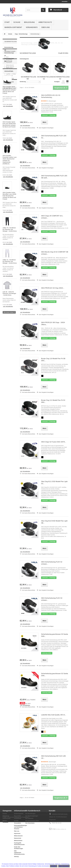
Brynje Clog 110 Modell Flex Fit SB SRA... (53, 360)
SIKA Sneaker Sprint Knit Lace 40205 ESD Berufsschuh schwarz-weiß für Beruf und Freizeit (9, 142)
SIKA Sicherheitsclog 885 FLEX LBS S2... (54, 137)
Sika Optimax (7, 385)
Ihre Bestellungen (30, 814)
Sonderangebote (19, 814)
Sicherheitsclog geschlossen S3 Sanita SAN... (55, 635)
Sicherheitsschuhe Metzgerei (9, 401)
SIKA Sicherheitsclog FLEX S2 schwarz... (52, 563)
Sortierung (23, 82)
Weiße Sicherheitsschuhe (9, 410)
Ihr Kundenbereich (33, 811)
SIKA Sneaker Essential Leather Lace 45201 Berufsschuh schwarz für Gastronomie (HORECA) (10, 212)
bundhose (6, 425)
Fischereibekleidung (9, 379)
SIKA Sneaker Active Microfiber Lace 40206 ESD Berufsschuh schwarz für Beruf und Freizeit (9, 248)
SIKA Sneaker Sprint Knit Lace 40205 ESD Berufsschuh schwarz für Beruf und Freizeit (9, 177)
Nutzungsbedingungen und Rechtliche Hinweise (21, 827)
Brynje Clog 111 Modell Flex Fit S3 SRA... (53, 401)
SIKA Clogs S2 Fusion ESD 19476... (54, 442)
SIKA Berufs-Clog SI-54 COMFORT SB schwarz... (55, 253)
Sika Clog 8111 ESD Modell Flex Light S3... (54, 483)
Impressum (9, 78)
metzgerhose (7, 430)
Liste (67, 82)
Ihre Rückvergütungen (32, 816)
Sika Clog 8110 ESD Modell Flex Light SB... (54, 522)
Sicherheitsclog (8, 377)
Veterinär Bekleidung (9, 390)
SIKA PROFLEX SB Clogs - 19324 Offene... (53, 324)
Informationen (10, 68)
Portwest (8, 111)
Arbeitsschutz (45, 22)
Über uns (46, 27)
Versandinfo (32, 27)
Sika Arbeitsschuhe (9, 393)
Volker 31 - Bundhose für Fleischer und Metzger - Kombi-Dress (10, 314)
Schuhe (17, 22)
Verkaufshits (18, 818)
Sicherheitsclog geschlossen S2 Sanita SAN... (55, 675)
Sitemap (16, 856)
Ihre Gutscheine (30, 823)
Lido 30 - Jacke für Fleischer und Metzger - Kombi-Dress (9, 346)
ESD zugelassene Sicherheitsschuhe (19, 852)
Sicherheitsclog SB (9, 49)
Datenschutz (9, 84)
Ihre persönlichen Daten (32, 821)
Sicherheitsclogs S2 (9, 54)
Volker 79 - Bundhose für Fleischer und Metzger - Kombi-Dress (10, 282)
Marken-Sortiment (13, 27)
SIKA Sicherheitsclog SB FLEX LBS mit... (53, 757)
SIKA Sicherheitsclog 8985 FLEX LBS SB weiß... (54, 177)
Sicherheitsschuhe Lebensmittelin (9, 397)
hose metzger (7, 419)
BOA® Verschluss (9, 414)
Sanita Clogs (7, 388)
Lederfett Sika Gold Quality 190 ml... (54, 715)
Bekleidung (29, 22)
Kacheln (63, 82)
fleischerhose (7, 427)
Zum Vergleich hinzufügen (46, 128)
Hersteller (8, 91)
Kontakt (16, 821)
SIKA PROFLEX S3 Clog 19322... (53, 288)
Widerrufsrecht (10, 81)
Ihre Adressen (29, 818)
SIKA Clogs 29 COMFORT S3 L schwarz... (52, 217)
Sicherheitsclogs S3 (9, 60)
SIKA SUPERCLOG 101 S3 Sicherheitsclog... (51, 96)
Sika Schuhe (7, 404)
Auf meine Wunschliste (28, 128)
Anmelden (65, 2)
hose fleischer (8, 422)
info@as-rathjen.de (61, 829)
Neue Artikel (9, 123)
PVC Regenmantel (9, 417)
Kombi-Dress (9, 100)
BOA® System (8, 407)
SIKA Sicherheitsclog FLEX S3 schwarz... (52, 599)
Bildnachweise (18, 840)
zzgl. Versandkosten (8, 158)
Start (7, 22)
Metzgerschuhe (8, 382)
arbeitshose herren (9, 433)
